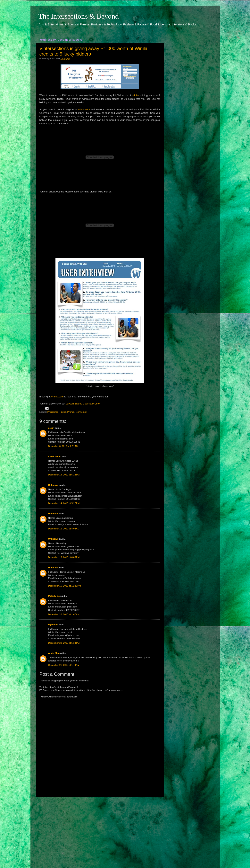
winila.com (84, 109)
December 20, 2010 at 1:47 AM (64, 614)
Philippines (53, 412)
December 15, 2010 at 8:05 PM (64, 557)
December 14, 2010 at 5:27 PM (64, 503)
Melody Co (54, 596)
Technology (81, 412)
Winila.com (57, 397)
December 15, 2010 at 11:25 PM (65, 586)
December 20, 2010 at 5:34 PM (64, 643)
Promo (71, 412)
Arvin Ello (54, 653)
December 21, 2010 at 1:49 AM (64, 665)
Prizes (63, 412)
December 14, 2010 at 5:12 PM (64, 475)
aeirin (51, 428)
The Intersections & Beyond (79, 16)
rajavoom (53, 624)
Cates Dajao (55, 456)
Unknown (53, 485)
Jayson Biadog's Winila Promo (83, 404)
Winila (135, 95)
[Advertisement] (100, 829)
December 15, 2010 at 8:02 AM (64, 529)
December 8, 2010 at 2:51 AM (63, 446)
